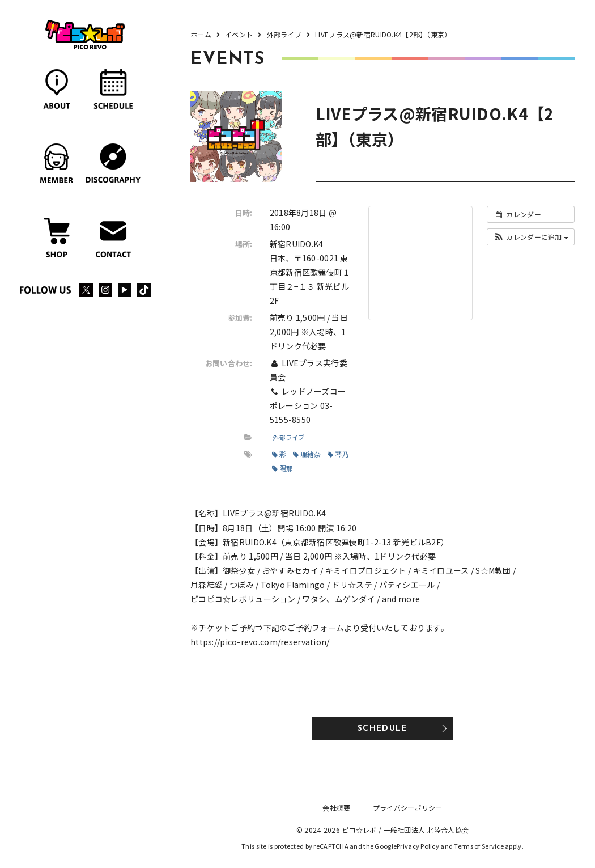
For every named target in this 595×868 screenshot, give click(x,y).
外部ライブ (288, 437)
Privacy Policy (418, 846)
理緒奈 (307, 454)
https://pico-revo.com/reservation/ (260, 642)
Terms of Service (479, 846)
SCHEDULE (382, 729)
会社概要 (336, 808)
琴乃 (338, 454)
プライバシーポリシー (408, 808)
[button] (531, 237)
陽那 (283, 468)
